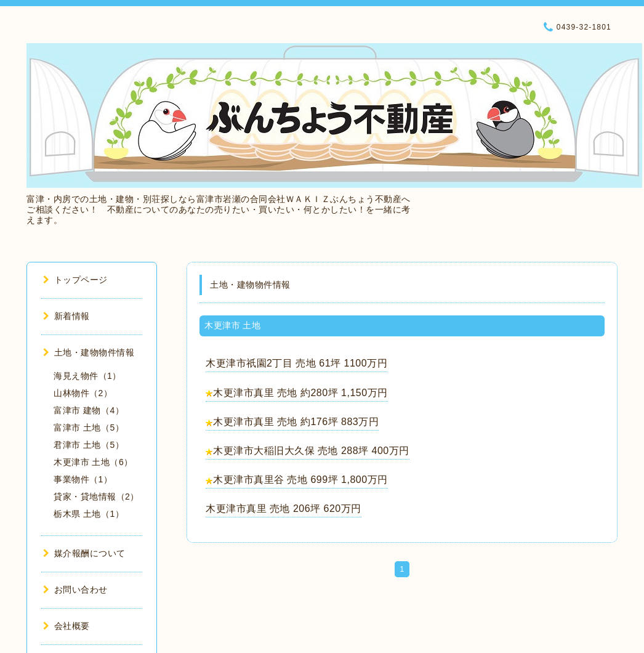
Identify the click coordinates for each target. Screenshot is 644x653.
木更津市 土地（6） (93, 462)
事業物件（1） (83, 479)
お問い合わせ (75, 590)
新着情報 (66, 316)
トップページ (75, 280)
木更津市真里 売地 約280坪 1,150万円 (300, 393)
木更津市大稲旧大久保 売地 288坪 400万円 (311, 451)
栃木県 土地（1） (89, 514)
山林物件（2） (83, 393)
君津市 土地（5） (89, 445)
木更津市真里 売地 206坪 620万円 (284, 509)
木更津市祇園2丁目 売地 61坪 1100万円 (296, 363)
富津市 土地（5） (89, 428)
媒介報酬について (84, 553)
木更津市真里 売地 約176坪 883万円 (296, 422)
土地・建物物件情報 (89, 352)
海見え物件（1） (87, 376)
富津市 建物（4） (89, 410)
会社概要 (66, 626)
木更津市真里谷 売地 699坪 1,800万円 (300, 480)
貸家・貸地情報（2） (96, 497)
